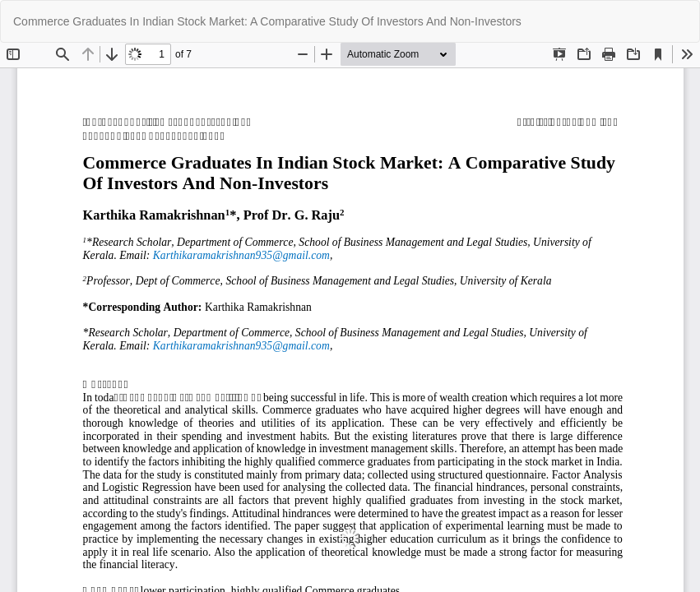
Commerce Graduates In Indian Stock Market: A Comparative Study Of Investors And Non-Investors (267, 21)
